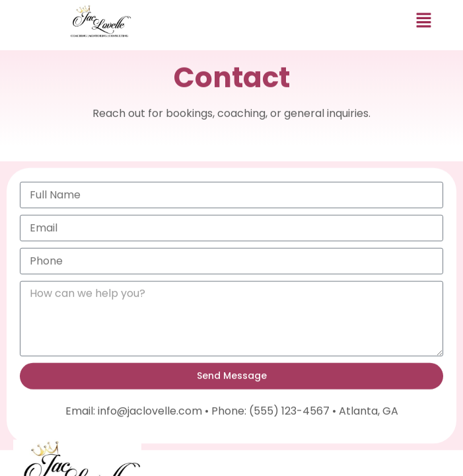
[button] (424, 21)
